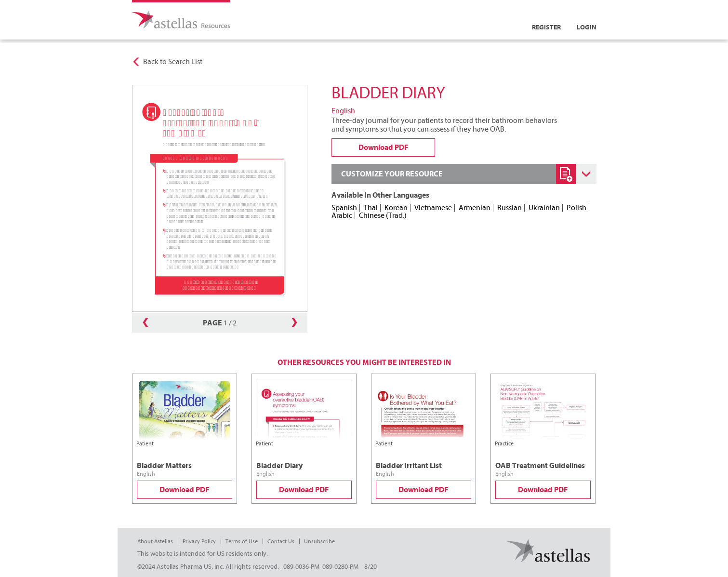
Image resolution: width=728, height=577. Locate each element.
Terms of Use (242, 541)
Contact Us (281, 541)
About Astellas (155, 541)
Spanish (344, 208)
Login (587, 27)
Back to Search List (173, 62)
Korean (396, 208)
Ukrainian (544, 208)
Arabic (342, 215)
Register (546, 27)
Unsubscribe (319, 541)
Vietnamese (433, 208)
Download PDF (184, 490)
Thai (371, 208)
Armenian (475, 208)
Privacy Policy (199, 541)
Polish (576, 208)
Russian (510, 208)
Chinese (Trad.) (383, 215)
